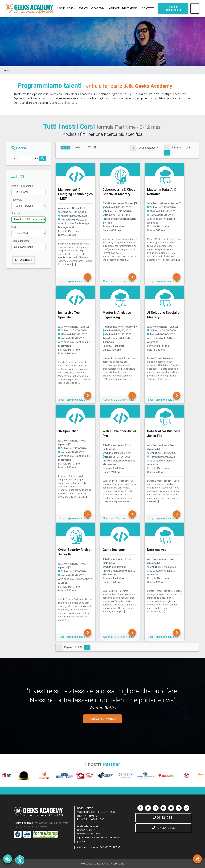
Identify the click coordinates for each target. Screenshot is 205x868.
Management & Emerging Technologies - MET (75, 194)
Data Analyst (157, 550)
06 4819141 (163, 818)
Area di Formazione (22, 186)
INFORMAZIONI (173, 8)
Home (6, 70)
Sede (14, 227)
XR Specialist (68, 431)
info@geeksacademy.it (88, 826)
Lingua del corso (20, 241)
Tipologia (17, 200)
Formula (16, 213)
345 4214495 (163, 828)
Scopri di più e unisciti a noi (74, 281)
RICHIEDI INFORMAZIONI (103, 719)
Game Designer (114, 550)
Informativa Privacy (86, 830)
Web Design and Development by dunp (103, 864)
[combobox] (25, 159)
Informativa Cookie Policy (89, 834)
